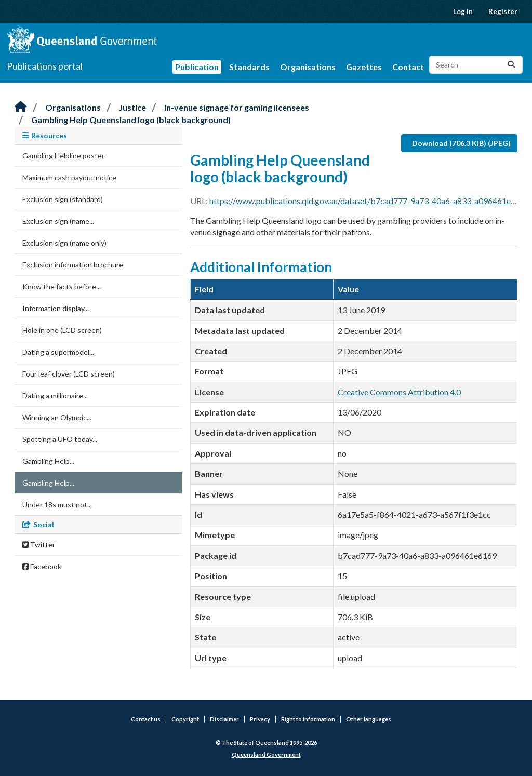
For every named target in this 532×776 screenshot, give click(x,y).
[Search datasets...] (476, 65)
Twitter (39, 545)
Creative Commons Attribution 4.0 (399, 392)
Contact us (146, 719)
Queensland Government (266, 754)
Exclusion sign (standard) (63, 199)
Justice (132, 107)
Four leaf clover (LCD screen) (69, 374)
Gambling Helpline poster (63, 156)
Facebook (42, 566)
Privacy (260, 719)
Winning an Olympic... (57, 417)
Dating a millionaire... (55, 396)
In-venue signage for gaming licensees (237, 107)
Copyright (185, 719)
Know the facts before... (62, 286)
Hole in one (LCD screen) (62, 330)
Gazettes (364, 67)
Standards (249, 67)
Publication (197, 67)
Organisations (308, 67)
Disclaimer (224, 719)
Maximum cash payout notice (69, 177)
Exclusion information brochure (73, 265)
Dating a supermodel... (58, 352)
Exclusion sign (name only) (64, 243)
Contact (408, 67)
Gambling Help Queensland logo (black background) (131, 120)
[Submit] (511, 65)
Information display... (56, 308)
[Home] (21, 107)
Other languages (369, 719)
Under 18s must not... (57, 505)
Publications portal (45, 66)
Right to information (308, 719)
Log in (463, 11)
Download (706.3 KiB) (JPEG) (461, 143)
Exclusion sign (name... (58, 221)
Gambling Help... (48, 461)
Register (503, 11)
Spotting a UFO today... (60, 439)
